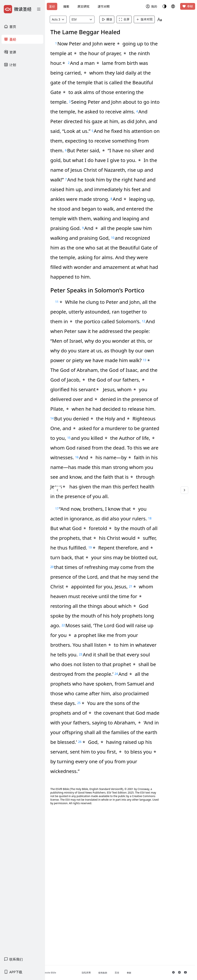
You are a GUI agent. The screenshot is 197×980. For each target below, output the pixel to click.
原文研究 (83, 7)
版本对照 (155, 19)
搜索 (66, 7)
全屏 (135, 19)
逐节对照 (104, 7)
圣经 (52, 7)
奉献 (188, 6)
